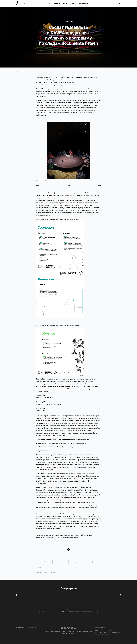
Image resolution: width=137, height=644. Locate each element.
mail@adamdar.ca (33, 627)
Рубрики (73, 3)
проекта (51, 100)
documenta (58, 94)
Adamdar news (68, 21)
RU (25, 3)
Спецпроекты (84, 3)
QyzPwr (39, 567)
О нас (49, 3)
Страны (64, 3)
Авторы (57, 3)
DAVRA (57, 108)
